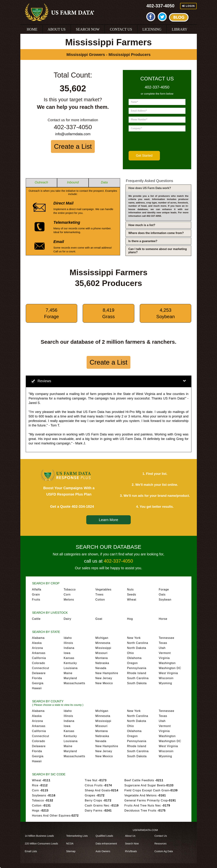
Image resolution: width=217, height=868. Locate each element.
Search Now (133, 844)
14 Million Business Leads (41, 836)
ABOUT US (57, 29)
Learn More (108, 520)
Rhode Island (137, 673)
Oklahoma (134, 658)
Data (104, 182)
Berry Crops (98, 800)
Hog (130, 619)
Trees (99, 595)
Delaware (39, 673)
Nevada (101, 668)
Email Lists (32, 851)
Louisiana (71, 668)
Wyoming (165, 683)
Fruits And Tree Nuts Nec (147, 805)
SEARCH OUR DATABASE (109, 547)
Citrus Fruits (98, 785)
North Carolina (138, 643)
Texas (163, 643)
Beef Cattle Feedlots (144, 780)
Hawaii (37, 688)
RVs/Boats (132, 851)
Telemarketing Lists (78, 836)
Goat (99, 619)
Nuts (130, 589)
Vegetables (103, 589)
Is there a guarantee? (143, 241)
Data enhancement (108, 844)
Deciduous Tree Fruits (145, 811)
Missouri (102, 653)
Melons (69, 600)
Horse (163, 619)
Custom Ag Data (165, 851)
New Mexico (104, 683)
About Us (131, 836)
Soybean (165, 600)
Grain (36, 595)
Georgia (38, 683)
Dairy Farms (98, 811)
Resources (162, 844)
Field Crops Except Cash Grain (151, 790)
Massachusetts (75, 683)
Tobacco (70, 589)
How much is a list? (142, 225)
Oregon (132, 663)
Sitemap (72, 851)
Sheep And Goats (102, 790)
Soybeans (44, 795)
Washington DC (170, 668)
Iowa (67, 653)
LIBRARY (180, 29)
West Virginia (168, 673)
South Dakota (137, 683)
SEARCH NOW (88, 29)
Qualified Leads (106, 836)
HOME (32, 29)
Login (188, 6)
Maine (68, 673)
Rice (40, 785)
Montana (102, 658)
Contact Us (162, 836)
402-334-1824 (83, 506)
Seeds (132, 595)
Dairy (68, 619)
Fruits (36, 600)
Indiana (69, 648)
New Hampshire (107, 673)
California (39, 658)
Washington (167, 663)
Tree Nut (96, 780)
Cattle (36, 619)
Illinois (68, 643)
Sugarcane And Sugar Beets (149, 785)
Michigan (102, 638)
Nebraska (102, 663)
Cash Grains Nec (102, 805)
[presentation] (156, 141)
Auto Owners (104, 851)
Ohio (131, 653)
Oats (162, 595)
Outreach (41, 182)
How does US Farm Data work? (150, 188)
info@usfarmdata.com (73, 134)
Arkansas (39, 653)
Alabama (38, 638)
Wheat (132, 600)
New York (134, 638)
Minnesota (103, 643)
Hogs (40, 811)
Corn (67, 595)
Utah (162, 648)
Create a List (73, 146)
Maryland (70, 678)
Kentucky (70, 663)
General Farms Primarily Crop (150, 800)
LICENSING (152, 29)
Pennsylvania (137, 668)
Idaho (68, 638)
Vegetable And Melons (145, 795)
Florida (37, 678)
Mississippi (103, 648)
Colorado (39, 663)
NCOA (71, 844)
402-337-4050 (160, 6)
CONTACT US (121, 29)
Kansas (69, 658)
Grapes (95, 795)
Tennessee (167, 638)
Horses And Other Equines (55, 816)
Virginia (164, 658)
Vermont (165, 653)
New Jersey (104, 678)
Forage (164, 589)
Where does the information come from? (156, 233)
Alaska (37, 643)
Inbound (73, 182)
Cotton (100, 600)
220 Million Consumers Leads (43, 844)
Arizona (38, 648)
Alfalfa (37, 589)
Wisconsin (166, 678)
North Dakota (137, 648)
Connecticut (41, 668)
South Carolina (138, 678)
